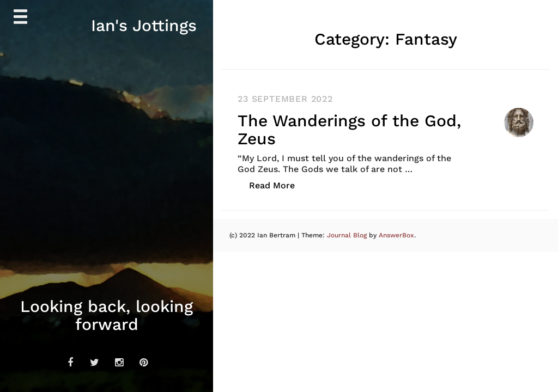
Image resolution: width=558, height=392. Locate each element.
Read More (278, 185)
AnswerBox (396, 235)
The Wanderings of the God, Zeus (349, 130)
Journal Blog (348, 235)
